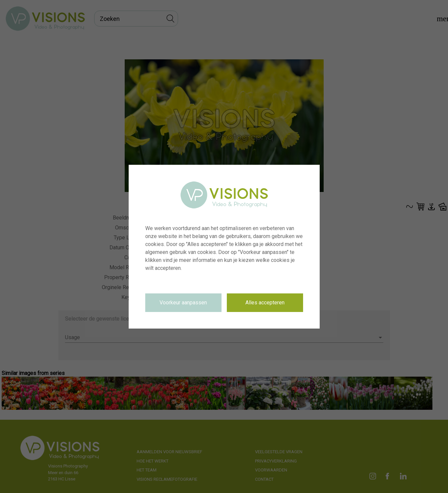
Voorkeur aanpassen (183, 303)
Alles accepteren (265, 303)
